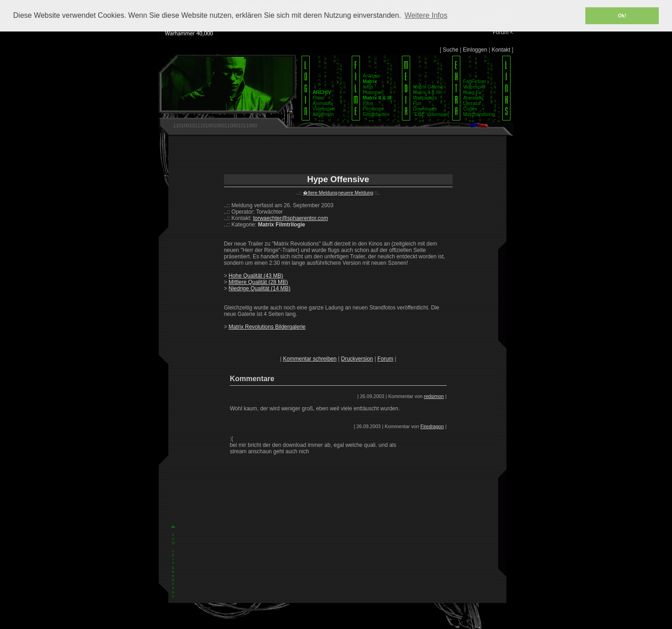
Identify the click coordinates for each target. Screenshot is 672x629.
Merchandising (479, 114)
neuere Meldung (356, 193)
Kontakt (501, 50)
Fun (417, 103)
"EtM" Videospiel (431, 114)
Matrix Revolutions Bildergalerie (267, 327)
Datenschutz (349, 621)
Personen (373, 92)
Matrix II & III (427, 92)
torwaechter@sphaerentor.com (291, 218)
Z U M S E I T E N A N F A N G (173, 456)
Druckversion (357, 359)
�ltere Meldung (320, 193)
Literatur (472, 103)
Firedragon (432, 426)
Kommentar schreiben (310, 359)
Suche (451, 50)
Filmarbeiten (376, 114)
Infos (368, 87)
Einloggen (475, 50)
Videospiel (324, 109)
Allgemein (323, 114)
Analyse (371, 76)
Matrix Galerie (428, 87)
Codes (470, 109)
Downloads (425, 109)
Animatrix (323, 103)
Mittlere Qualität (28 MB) (258, 282)
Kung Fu (472, 92)
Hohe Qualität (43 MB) (256, 276)
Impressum (321, 621)
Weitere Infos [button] (426, 15)
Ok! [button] (622, 16)
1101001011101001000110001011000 (215, 126)
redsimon (434, 396)
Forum (385, 359)
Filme (318, 98)
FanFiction (474, 81)
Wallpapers (425, 98)
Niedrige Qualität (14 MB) (259, 288)
